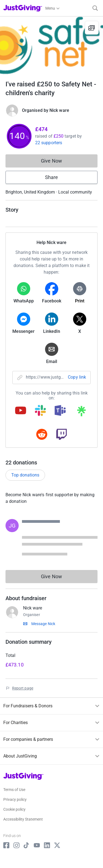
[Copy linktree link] (81, 412)
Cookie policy (14, 809)
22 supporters (49, 143)
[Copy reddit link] (42, 435)
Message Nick (43, 624)
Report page (23, 688)
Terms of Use (14, 790)
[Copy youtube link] (21, 411)
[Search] (95, 8)
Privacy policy (15, 799)
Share (51, 177)
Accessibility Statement (23, 819)
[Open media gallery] (51, 45)
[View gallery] (92, 28)
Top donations (25, 475)
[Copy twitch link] (62, 435)
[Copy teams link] (60, 411)
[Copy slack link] (40, 411)
